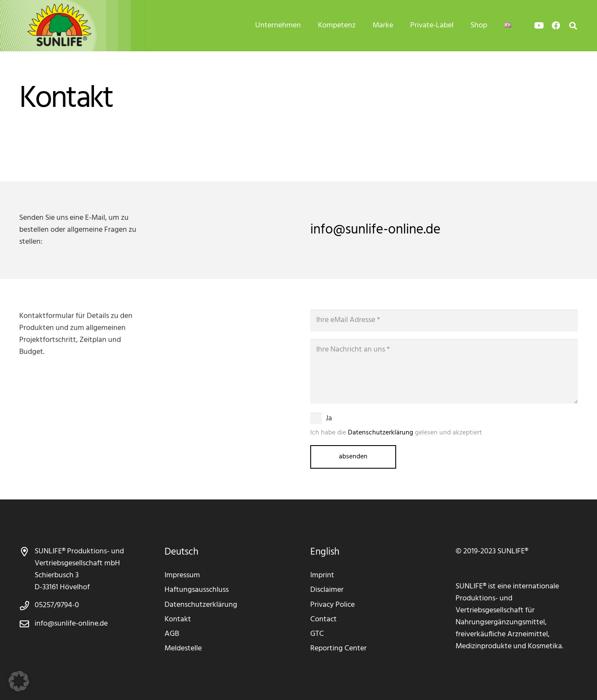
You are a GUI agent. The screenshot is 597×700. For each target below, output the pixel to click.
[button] (19, 681)
